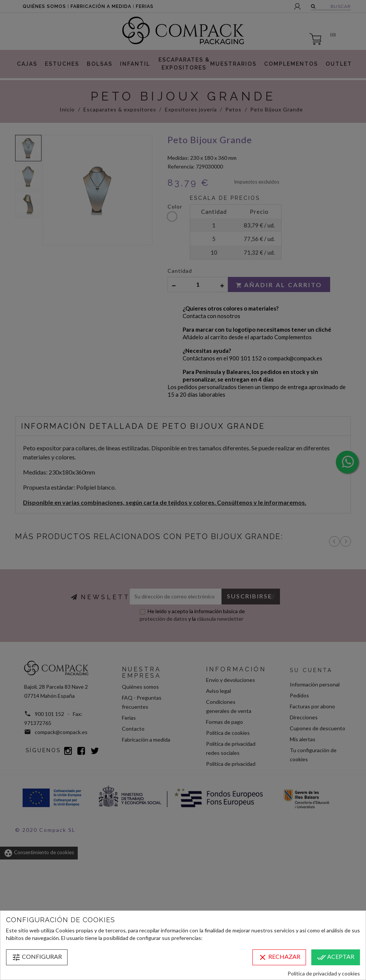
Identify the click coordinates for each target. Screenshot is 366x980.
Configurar (37, 957)
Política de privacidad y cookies (324, 973)
